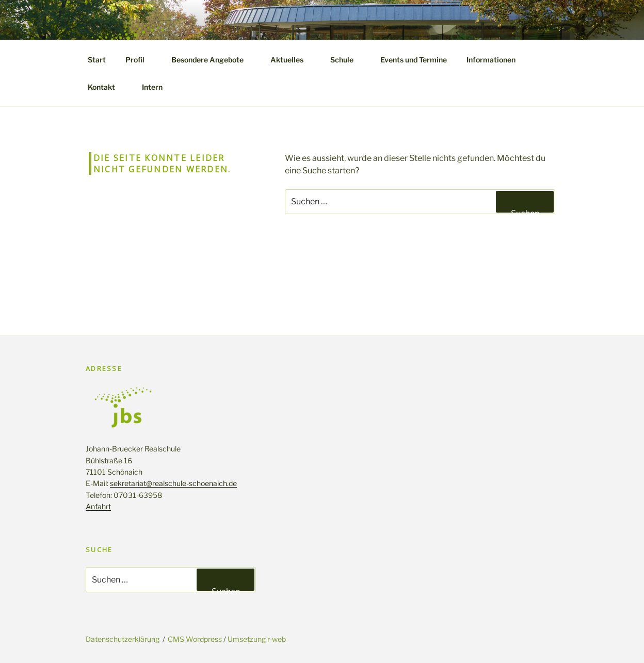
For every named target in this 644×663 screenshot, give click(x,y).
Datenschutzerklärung (123, 639)
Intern (152, 87)
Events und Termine (414, 60)
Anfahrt (98, 506)
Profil (140, 60)
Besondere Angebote (212, 60)
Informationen (496, 60)
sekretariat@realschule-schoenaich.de (173, 483)
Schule (347, 60)
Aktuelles (292, 60)
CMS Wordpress (196, 639)
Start (97, 60)
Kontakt (106, 87)
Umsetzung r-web (257, 639)
